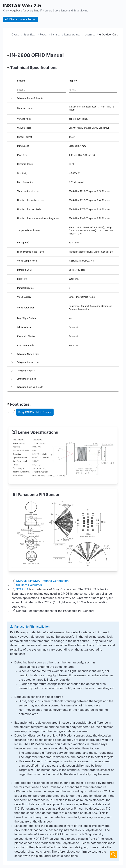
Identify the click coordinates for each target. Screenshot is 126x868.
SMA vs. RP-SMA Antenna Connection (42, 475)
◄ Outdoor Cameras (109, 34)
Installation (56, 34)
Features (44, 34)
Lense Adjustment (73, 34)
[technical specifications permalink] (9, 68)
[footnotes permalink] (9, 404)
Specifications (30, 34)
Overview (16, 34)
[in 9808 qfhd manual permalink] (9, 55)
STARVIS (22, 484)
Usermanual (90, 34)
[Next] (113, 855)
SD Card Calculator (29, 479)
